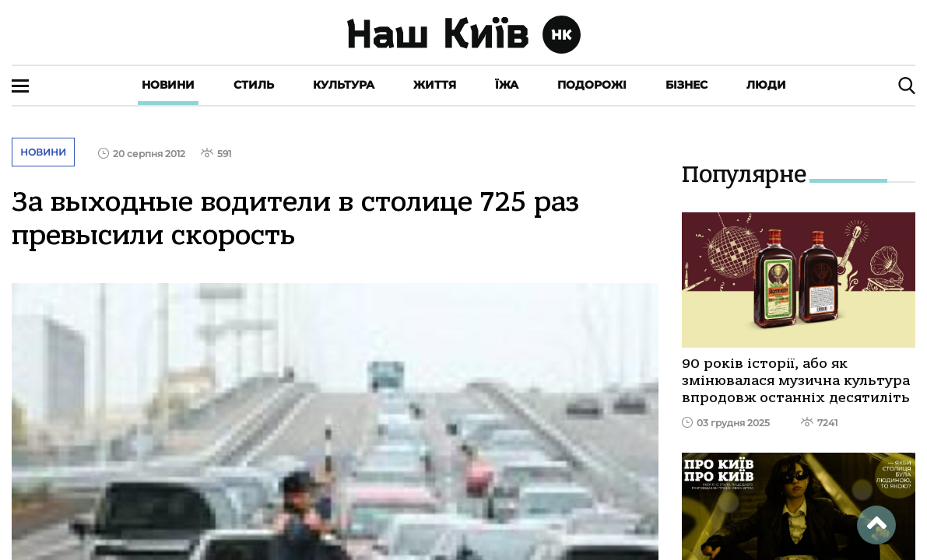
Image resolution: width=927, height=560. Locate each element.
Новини (168, 85)
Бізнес (686, 85)
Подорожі (592, 85)
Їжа (507, 85)
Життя (435, 85)
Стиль (254, 85)
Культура (344, 85)
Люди (766, 85)
